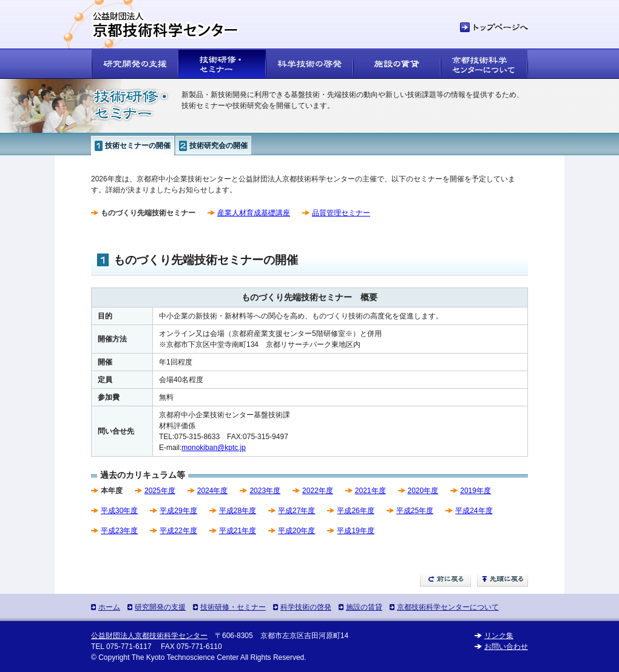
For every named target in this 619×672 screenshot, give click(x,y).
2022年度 (318, 491)
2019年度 (475, 491)
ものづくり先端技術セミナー (148, 213)
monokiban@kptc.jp (214, 448)
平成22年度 (178, 531)
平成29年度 (178, 511)
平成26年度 (355, 511)
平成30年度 (119, 511)
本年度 (112, 491)
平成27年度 (296, 511)
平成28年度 (238, 511)
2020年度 (423, 491)
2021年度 (370, 491)
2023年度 (265, 491)
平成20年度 (296, 531)
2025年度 (160, 491)
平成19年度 (355, 531)
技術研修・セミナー (233, 607)
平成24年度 (474, 511)
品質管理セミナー (341, 213)
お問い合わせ (506, 647)
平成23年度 (119, 531)
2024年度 (213, 491)
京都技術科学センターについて (448, 607)
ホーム (109, 607)
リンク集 (499, 636)
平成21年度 (238, 531)
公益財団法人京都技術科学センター (149, 636)
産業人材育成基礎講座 (254, 213)
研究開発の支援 (160, 607)
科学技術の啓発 (306, 607)
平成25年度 (415, 511)
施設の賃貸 (364, 607)
